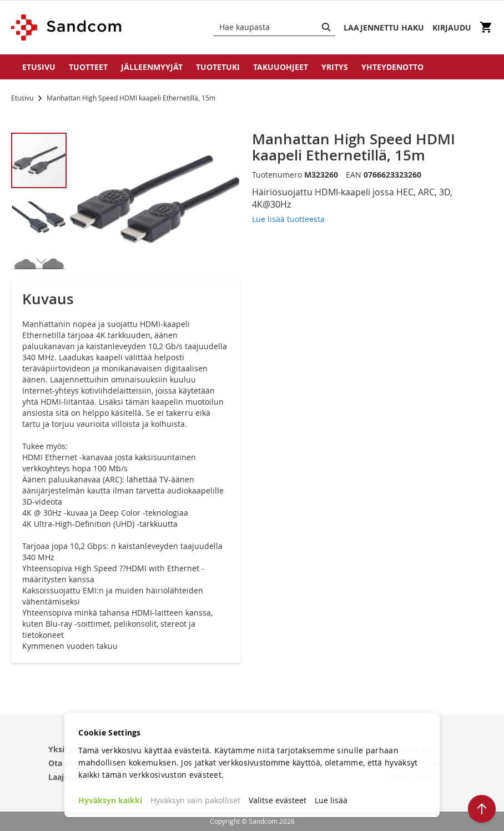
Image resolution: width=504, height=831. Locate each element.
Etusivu (39, 67)
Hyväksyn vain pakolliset (195, 800)
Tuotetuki (218, 67)
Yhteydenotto (392, 67)
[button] (39, 216)
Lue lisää (331, 800)
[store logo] (67, 27)
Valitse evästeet (278, 800)
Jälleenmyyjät (152, 67)
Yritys (335, 67)
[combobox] (274, 27)
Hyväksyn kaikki (110, 800)
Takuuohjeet (281, 67)
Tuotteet (88, 67)
